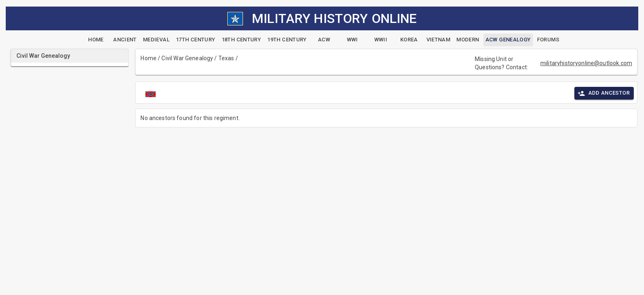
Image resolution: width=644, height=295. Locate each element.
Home (149, 58)
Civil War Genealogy (187, 58)
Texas (226, 58)
